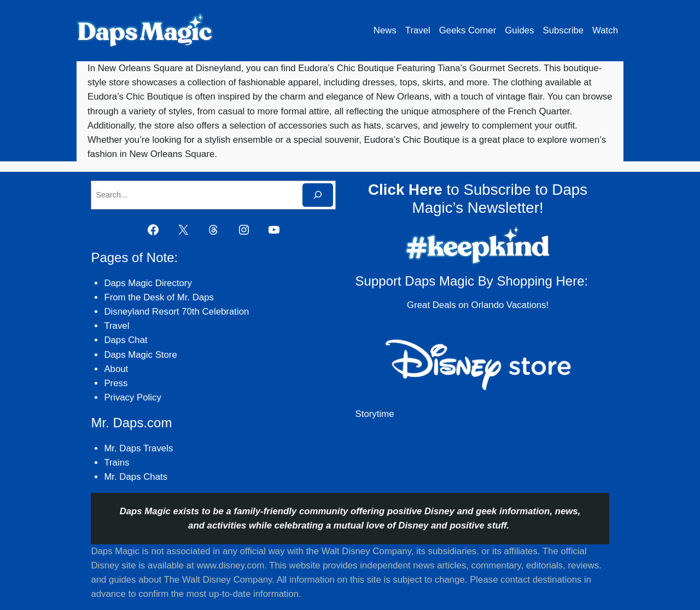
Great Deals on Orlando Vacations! (478, 305)
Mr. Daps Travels (138, 448)
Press (116, 383)
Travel (116, 326)
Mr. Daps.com (131, 423)
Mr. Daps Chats (136, 477)
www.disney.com (230, 565)
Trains (116, 463)
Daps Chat (126, 340)
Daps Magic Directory (148, 283)
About (116, 369)
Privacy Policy (132, 397)
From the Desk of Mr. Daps (159, 297)
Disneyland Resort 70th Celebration (176, 312)
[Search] (318, 195)
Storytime (375, 414)
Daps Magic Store (140, 355)
